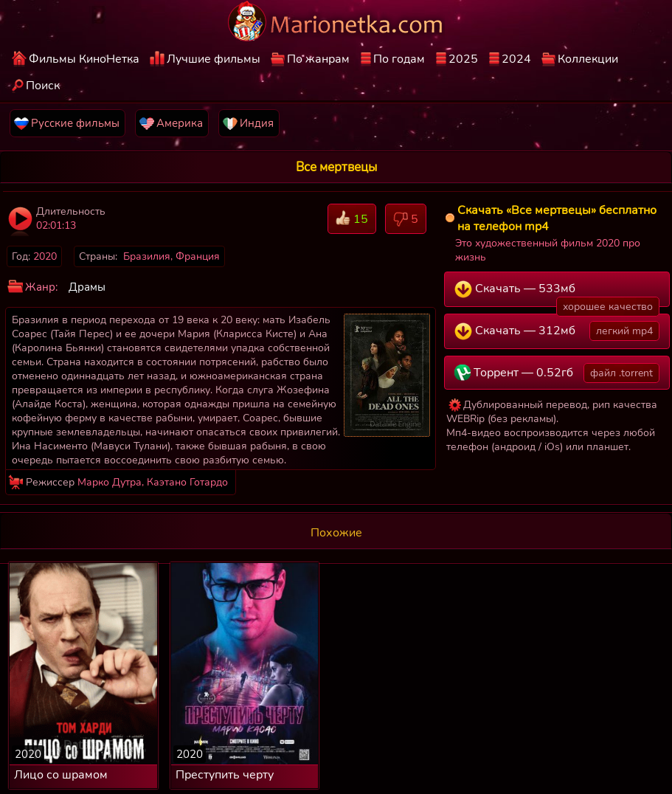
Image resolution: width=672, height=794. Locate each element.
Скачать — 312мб (557, 331)
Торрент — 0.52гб (557, 373)
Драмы (87, 287)
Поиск (43, 86)
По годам (399, 59)
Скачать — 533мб (557, 294)
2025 (463, 59)
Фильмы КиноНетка (84, 59)
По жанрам (318, 59)
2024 (516, 59)
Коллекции (588, 59)
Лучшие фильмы (214, 59)
